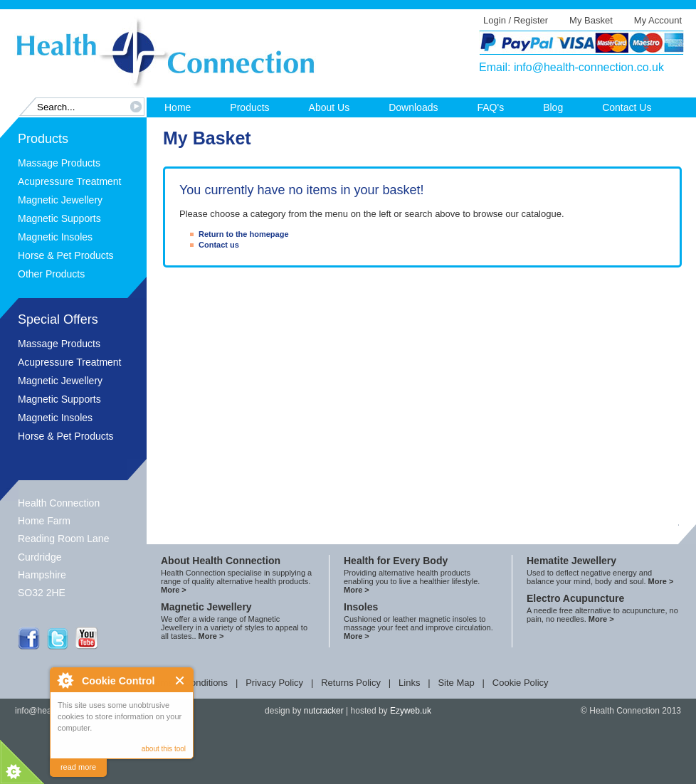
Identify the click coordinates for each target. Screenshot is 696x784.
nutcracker (324, 711)
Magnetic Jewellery (60, 200)
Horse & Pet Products (66, 255)
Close (180, 680)
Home (178, 107)
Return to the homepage (244, 234)
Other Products (51, 274)
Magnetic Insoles (55, 237)
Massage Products (59, 163)
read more (78, 767)
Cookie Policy (521, 683)
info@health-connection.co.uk (589, 67)
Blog (553, 107)
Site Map (456, 683)
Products (249, 107)
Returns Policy (351, 683)
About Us (329, 107)
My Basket (591, 20)
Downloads (413, 107)
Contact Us (627, 107)
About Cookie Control (65, 680)
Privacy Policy (274, 683)
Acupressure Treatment (70, 181)
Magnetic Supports (59, 218)
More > (174, 590)
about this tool (164, 749)
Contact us (219, 245)
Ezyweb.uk (411, 711)
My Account (658, 20)
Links (409, 683)
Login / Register (516, 20)
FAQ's (490, 107)
